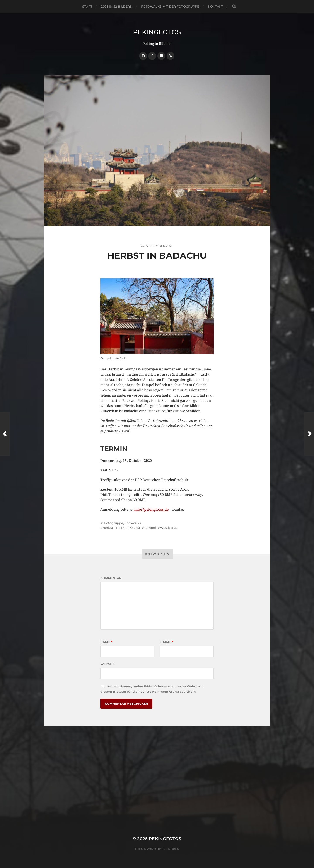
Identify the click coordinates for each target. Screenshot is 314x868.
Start (87, 7)
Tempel (150, 528)
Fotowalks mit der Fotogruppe (170, 7)
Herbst (108, 528)
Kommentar (111, 578)
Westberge (169, 528)
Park (121, 528)
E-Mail (166, 642)
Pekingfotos (157, 32)
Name (106, 642)
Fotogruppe (114, 523)
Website (108, 664)
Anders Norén (167, 849)
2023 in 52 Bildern (117, 7)
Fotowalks (133, 523)
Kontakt (216, 7)
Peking (134, 528)
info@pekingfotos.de (152, 509)
